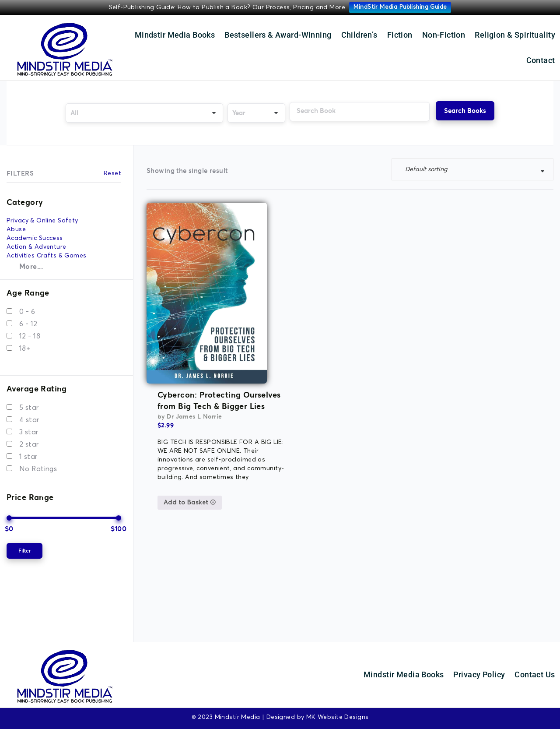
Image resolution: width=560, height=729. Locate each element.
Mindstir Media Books (175, 35)
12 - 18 (30, 332)
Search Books (466, 111)
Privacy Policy (479, 671)
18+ (25, 345)
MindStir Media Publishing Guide (400, 7)
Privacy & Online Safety (42, 217)
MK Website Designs (338, 713)
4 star (29, 416)
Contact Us (535, 671)
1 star (28, 453)
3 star (29, 428)
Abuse (16, 226)
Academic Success (35, 235)
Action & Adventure (37, 243)
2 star (29, 440)
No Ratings (38, 465)
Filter (24, 547)
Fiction (400, 35)
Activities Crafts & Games (47, 252)
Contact (541, 60)
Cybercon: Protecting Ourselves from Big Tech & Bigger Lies (278, 210)
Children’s (359, 35)
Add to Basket (249, 312)
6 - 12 (28, 320)
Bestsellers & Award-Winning (278, 35)
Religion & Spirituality (515, 35)
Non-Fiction (444, 35)
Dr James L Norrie (253, 226)
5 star (29, 404)
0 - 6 (27, 308)
